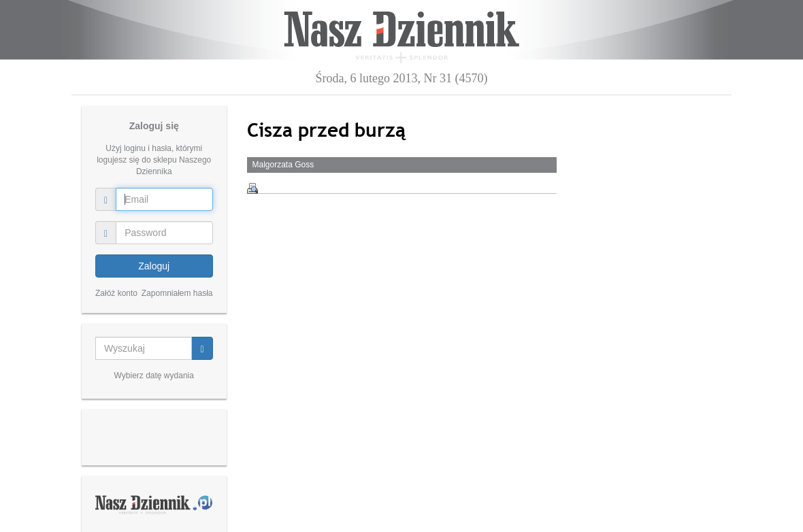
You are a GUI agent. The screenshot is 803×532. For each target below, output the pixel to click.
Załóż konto (116, 293)
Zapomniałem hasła (177, 293)
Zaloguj (154, 266)
